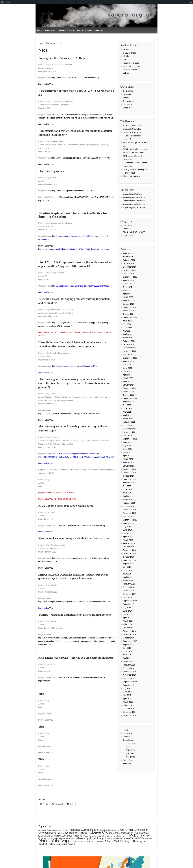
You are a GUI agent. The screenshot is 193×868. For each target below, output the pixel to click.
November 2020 (130, 473)
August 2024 (128, 321)
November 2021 (130, 432)
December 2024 (130, 307)
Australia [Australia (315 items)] (74, 830)
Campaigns (87, 30)
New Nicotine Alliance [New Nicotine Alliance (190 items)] (116, 838)
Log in (8, 2)
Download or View (46, 84)
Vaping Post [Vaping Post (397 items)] (46, 844)
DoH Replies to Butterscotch (135, 149)
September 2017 (130, 601)
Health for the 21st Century (134, 153)
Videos (126, 73)
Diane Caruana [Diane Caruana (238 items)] (120, 833)
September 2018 (130, 560)
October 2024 (129, 314)
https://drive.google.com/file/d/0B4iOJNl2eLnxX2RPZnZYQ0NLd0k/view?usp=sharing (74, 249)
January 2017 (129, 628)
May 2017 (127, 614)
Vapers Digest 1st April (132, 194)
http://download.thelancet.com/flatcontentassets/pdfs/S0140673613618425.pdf (71, 414)
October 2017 (129, 597)
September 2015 (130, 682)
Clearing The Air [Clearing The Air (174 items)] (56, 833)
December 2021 (130, 429)
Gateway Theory (130, 53)
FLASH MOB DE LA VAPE (134, 232)
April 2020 (127, 496)
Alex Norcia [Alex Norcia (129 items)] (42, 830)
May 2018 (127, 574)
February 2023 (129, 382)
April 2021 (127, 456)
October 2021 (129, 435)
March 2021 (128, 459)
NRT (125, 60)
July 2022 (127, 405)
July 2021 (127, 446)
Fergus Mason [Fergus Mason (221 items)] (72, 836)
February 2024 (129, 341)
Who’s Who (128, 108)
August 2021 (128, 442)
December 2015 (130, 672)
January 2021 (129, 466)
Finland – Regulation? (132, 176)
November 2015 (130, 675)
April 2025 (127, 294)
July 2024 (127, 324)
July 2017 (127, 607)
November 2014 (130, 715)
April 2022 (127, 415)
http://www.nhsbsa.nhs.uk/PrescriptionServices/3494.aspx (76, 78)
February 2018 (129, 584)
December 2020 (130, 469)
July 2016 (127, 648)
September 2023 (130, 358)
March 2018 (128, 580)
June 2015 (127, 692)
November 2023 (130, 351)
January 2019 (129, 547)
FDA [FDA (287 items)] (63, 836)
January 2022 (129, 425)
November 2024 (130, 311)
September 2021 (130, 439)
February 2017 (129, 624)
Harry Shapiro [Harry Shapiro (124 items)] (118, 836)
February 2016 (129, 665)
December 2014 (130, 712)
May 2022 (127, 412)
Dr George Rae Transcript (134, 132)
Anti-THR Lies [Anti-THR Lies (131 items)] (63, 830)
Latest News (50, 30)
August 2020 (128, 483)
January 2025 (129, 304)
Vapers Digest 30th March (134, 197)
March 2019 (128, 540)
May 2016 (127, 655)
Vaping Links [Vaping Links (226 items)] (141, 841)
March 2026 (128, 257)
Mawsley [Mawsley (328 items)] (83, 838)
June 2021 (127, 449)
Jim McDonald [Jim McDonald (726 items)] (134, 835)
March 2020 (128, 499)
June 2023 (127, 368)
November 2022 (130, 392)
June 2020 (127, 489)
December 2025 (130, 267)
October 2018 (129, 557)
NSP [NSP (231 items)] (141, 838)
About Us (99, 30)
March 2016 (128, 661)
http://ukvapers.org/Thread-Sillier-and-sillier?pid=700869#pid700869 (81, 286)
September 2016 (130, 641)
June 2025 (127, 287)
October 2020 (129, 476)
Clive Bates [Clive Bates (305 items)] (69, 833)
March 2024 (128, 338)
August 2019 (128, 523)
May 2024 (127, 331)
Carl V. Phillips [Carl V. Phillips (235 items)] (127, 830)
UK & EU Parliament (132, 70)
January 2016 (129, 668)
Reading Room (51, 43)
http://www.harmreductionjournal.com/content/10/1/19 (74, 366)
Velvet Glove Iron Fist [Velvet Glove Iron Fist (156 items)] (62, 844)
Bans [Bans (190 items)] (81, 830)
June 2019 (127, 530)
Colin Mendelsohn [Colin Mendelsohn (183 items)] (84, 833)
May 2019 (127, 533)
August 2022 (128, 402)
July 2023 (127, 365)
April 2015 (127, 699)
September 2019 (130, 520)
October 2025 (129, 274)
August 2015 (128, 685)
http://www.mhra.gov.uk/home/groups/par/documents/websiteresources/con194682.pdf (74, 602)
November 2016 (130, 634)
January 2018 (129, 587)
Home (40, 30)
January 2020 (129, 506)
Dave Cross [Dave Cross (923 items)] (102, 832)
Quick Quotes (129, 101)
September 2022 (130, 398)
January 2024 (129, 344)
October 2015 (129, 678)
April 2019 (127, 537)
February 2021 (129, 462)
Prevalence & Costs (131, 63)
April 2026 (127, 253)
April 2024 (127, 334)
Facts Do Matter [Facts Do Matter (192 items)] (52, 836)
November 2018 (130, 553)
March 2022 (128, 419)
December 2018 (130, 550)
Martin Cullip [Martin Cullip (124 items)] (74, 839)
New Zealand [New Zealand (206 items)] (132, 838)
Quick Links (74, 30)
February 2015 (129, 705)
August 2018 (128, 564)
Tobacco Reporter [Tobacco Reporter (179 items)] (97, 841)
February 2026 (129, 260)
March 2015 (128, 702)
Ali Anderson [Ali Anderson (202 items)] (52, 830)
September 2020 (130, 479)
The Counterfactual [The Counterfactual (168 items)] (81, 841)
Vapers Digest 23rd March (134, 208)
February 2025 (129, 300)
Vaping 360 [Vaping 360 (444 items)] (127, 841)
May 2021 (127, 452)
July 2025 (127, 284)
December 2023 (130, 348)
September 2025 (130, 277)
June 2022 (127, 408)
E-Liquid (126, 49)
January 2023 (129, 385)
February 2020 (129, 503)
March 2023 (128, 378)
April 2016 (127, 658)
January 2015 (129, 709)
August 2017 (128, 604)
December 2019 (130, 510)
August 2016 (128, 645)
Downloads (128, 94)
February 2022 (129, 422)
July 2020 (127, 486)
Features (62, 30)
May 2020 (127, 493)
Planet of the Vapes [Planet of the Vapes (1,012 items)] (55, 841)
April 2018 (127, 577)
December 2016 (130, 631)
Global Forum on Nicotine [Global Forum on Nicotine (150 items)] (93, 836)
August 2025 (128, 280)
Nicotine (126, 56)
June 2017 (127, 611)
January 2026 (129, 263)
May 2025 (127, 290)
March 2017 (128, 621)
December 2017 (130, 591)
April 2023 (127, 375)
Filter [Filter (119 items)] (81, 836)
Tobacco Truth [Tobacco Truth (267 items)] (112, 841)
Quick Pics (127, 104)
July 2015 (127, 688)
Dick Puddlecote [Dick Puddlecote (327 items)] (138, 833)
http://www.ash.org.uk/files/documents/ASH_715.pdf (74, 191)
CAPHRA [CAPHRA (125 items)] (117, 830)
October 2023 (129, 354)
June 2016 (127, 651)
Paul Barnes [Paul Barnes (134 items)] (148, 839)
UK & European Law (132, 66)
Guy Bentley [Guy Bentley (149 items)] (108, 836)
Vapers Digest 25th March (134, 204)
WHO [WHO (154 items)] (73, 844)
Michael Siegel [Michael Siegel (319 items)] (97, 838)
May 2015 (127, 695)
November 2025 (130, 270)
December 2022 (130, 388)
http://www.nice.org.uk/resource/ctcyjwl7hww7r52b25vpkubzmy (79, 525)
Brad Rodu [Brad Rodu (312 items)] (90, 830)
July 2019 (127, 527)
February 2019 (129, 543)
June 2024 (127, 328)
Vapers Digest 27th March (134, 201)
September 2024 (130, 317)
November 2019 (130, 513)
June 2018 (127, 570)
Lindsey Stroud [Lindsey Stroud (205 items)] (62, 838)
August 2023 (128, 361)
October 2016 (129, 638)
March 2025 (128, 297)
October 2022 (129, 395)
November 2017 (130, 594)
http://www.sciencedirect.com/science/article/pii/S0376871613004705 (81, 158)
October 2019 (129, 516)
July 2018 (127, 567)
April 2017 (127, 618)
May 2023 (127, 371)
